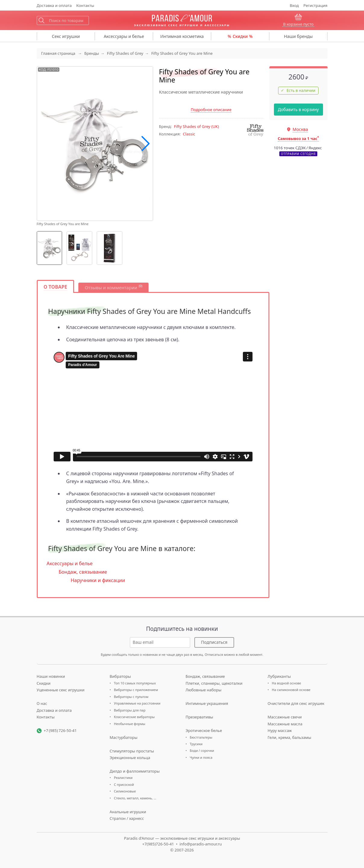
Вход (294, 5)
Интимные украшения (207, 703)
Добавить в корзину (298, 109)
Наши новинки (51, 676)
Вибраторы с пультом (131, 697)
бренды (298, 36)
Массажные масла (285, 724)
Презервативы (199, 717)
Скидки (240, 36)
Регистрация (315, 5)
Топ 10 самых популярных (135, 683)
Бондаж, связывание (83, 572)
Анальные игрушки (128, 812)
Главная (58, 53)
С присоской (124, 784)
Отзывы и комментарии (111, 287)
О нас (42, 703)
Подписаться (214, 642)
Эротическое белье (204, 730)
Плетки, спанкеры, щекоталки (214, 683)
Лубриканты (279, 676)
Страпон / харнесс (127, 818)
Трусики (196, 744)
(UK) (196, 126)
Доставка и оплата (54, 710)
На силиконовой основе (291, 690)
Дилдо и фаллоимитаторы (135, 771)
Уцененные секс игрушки (61, 690)
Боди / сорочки (202, 750)
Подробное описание (211, 110)
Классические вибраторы (134, 717)
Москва (300, 129)
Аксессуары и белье (70, 563)
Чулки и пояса (201, 757)
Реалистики (123, 778)
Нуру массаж (280, 730)
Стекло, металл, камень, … (135, 798)
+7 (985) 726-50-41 (60, 730)
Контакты (85, 5)
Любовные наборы (204, 690)
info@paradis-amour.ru (201, 844)
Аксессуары (124, 36)
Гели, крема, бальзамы (289, 737)
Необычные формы (130, 724)
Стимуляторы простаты (132, 751)
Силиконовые (125, 791)
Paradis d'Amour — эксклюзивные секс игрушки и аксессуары (182, 838)
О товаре (56, 287)
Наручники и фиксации (98, 580)
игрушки (66, 36)
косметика (182, 36)
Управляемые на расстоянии (137, 703)
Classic (189, 134)
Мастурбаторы (124, 737)
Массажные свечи (285, 717)
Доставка (54, 5)
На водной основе (286, 683)
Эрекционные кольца (130, 758)
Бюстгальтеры (201, 737)
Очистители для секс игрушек (296, 703)
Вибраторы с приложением (136, 690)
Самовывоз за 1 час (298, 138)
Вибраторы (120, 676)
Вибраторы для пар (130, 710)
